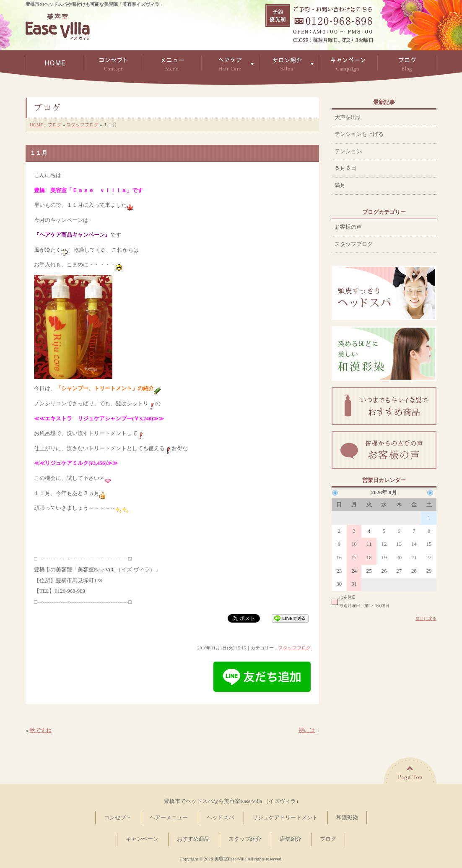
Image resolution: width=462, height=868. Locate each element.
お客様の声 (348, 227)
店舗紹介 (291, 839)
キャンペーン (142, 839)
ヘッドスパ (220, 818)
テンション (348, 151)
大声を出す (348, 117)
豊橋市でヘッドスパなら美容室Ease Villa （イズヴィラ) (231, 801)
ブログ (55, 125)
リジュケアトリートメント (285, 818)
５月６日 (345, 168)
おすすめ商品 (193, 839)
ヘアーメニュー (169, 818)
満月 (340, 185)
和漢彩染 (347, 818)
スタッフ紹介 (245, 839)
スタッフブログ (82, 125)
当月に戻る (426, 619)
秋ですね (41, 730)
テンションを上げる (359, 134)
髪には (307, 730)
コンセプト (118, 818)
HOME (36, 125)
